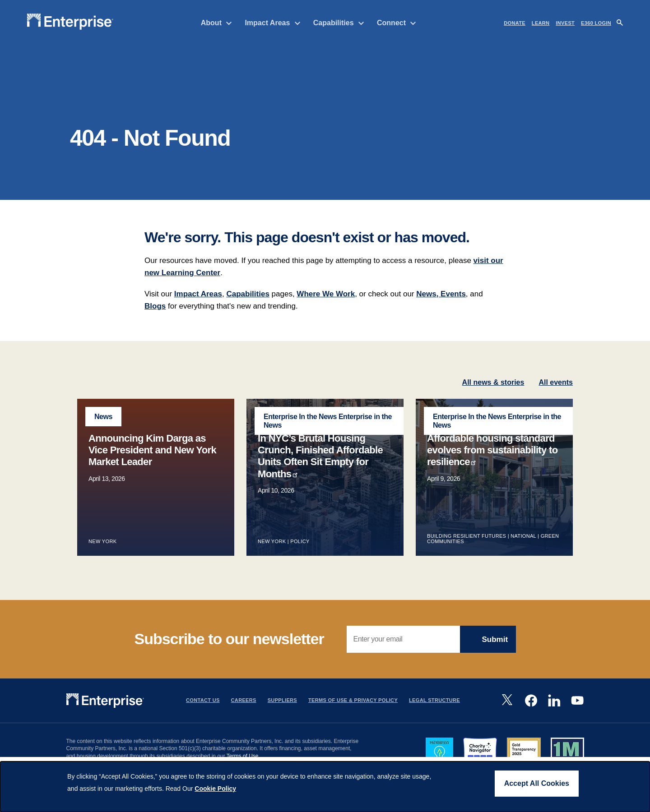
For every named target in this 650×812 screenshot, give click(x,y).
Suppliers (282, 717)
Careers (244, 717)
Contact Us (203, 717)
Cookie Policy (215, 789)
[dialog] (325, 787)
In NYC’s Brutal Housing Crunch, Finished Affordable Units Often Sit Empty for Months (320, 472)
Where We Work (326, 310)
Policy (300, 558)
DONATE (515, 23)
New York (102, 558)
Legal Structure (434, 717)
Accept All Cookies (537, 783)
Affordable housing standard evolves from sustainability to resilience (492, 466)
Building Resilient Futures (467, 553)
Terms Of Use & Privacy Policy (353, 717)
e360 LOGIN (596, 23)
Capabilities (339, 23)
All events (556, 399)
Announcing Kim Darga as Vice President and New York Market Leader (152, 466)
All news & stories (493, 399)
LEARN (541, 23)
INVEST (565, 23)
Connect (397, 23)
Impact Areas (272, 23)
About (217, 23)
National (523, 553)
